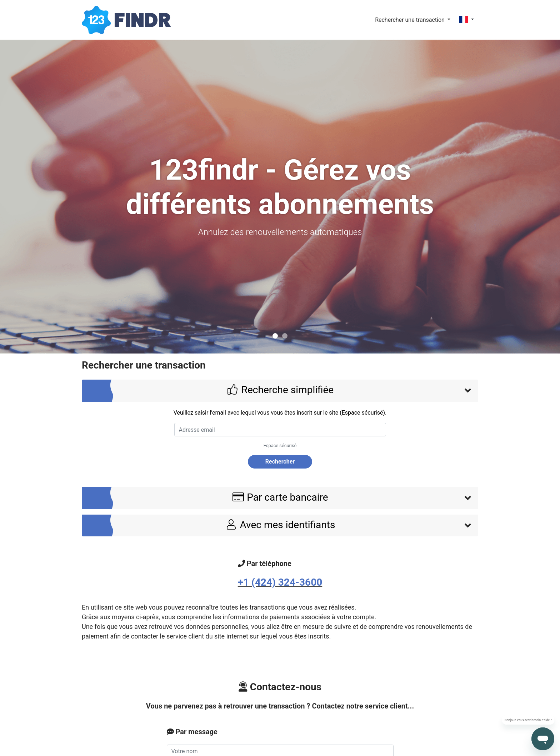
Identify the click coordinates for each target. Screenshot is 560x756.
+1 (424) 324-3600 (280, 582)
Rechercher (280, 462)
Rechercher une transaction (411, 20)
